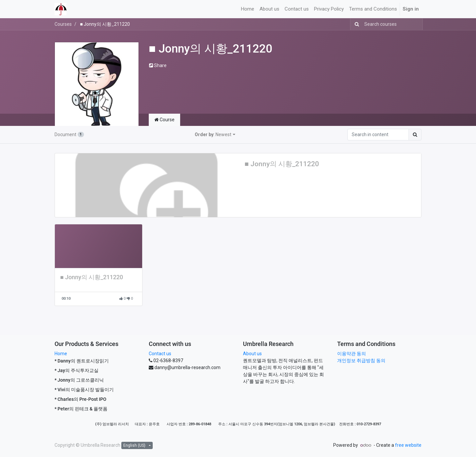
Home (61, 354)
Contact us (160, 354)
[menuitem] (248, 9)
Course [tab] (164, 120)
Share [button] (158, 65)
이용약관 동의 (352, 354)
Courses (63, 24)
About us (252, 354)
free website (408, 445)
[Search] (356, 24)
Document (69, 134)
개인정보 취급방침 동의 (361, 361)
